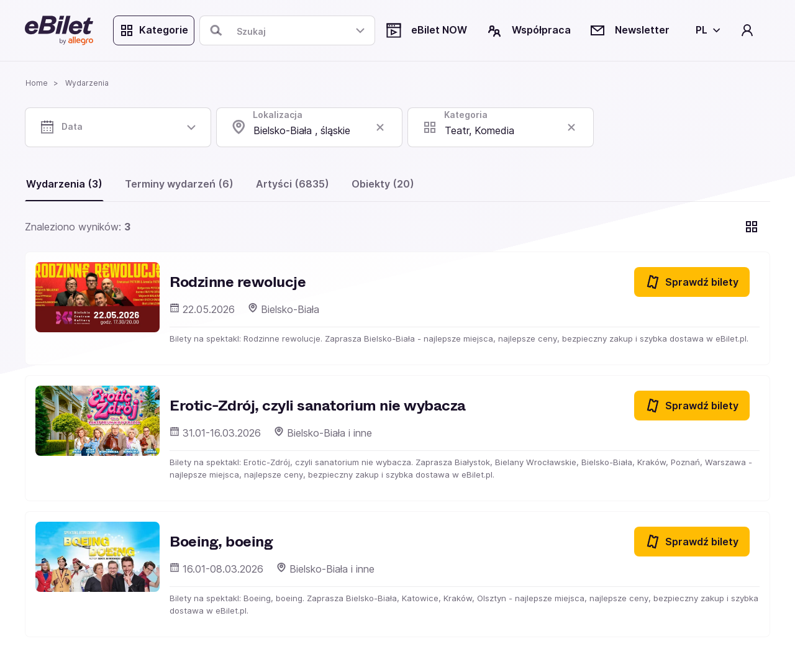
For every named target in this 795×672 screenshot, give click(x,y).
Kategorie (154, 30)
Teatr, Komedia (479, 130)
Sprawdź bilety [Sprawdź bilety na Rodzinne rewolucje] (692, 282)
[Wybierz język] (706, 30)
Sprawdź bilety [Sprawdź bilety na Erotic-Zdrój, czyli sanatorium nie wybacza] (692, 406)
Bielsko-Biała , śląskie (302, 130)
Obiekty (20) (383, 184)
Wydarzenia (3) (64, 184)
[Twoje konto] (747, 30)
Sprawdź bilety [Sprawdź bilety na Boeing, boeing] (692, 542)
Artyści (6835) (293, 184)
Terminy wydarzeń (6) (179, 184)
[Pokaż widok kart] (752, 227)
